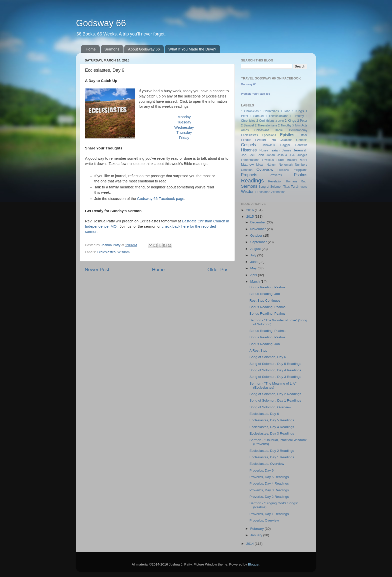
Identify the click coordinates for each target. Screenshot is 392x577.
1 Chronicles (250, 111)
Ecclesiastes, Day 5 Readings (272, 420)
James (286, 150)
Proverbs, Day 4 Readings (269, 483)
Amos (245, 130)
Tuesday (184, 122)
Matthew (247, 165)
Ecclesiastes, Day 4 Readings (272, 427)
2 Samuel (247, 125)
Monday (184, 117)
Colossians (262, 130)
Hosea (264, 150)
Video (304, 187)
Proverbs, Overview (264, 520)
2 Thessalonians (266, 125)
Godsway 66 (101, 23)
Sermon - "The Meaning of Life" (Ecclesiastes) (273, 385)
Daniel (279, 130)
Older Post (219, 270)
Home (91, 49)
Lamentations (250, 160)
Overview (265, 169)
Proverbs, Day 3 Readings (269, 490)
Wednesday (184, 127)
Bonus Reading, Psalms (267, 287)
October (257, 236)
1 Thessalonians (277, 116)
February (257, 529)
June (254, 262)
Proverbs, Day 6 (262, 470)
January (257, 535)
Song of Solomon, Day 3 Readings (275, 377)
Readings (252, 181)
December (258, 222)
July (254, 255)
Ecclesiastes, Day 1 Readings (272, 457)
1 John (285, 111)
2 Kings (290, 121)
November (258, 229)
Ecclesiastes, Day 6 (264, 414)
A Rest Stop (258, 350)
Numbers (301, 165)
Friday (184, 138)
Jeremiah (300, 150)
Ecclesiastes (106, 252)
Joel (252, 155)
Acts (304, 125)
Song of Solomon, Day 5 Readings (275, 364)
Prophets (249, 175)
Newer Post (97, 270)
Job (244, 155)
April (254, 275)
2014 (250, 544)
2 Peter (302, 121)
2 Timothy (285, 125)
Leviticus (268, 160)
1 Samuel (257, 116)
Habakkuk (268, 145)
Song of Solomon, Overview (270, 407)
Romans (292, 181)
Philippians (300, 170)
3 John (296, 125)
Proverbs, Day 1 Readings (269, 514)
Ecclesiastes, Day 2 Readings (272, 451)
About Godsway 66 (144, 49)
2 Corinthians (265, 121)
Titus (286, 187)
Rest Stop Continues (265, 300)
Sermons (112, 49)
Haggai (285, 145)
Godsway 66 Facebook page (161, 199)
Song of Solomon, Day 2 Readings (275, 394)
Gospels (248, 145)
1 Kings (298, 111)
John (260, 155)
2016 (250, 210)
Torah (295, 187)
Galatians (286, 140)
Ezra (273, 140)
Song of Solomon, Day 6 (268, 357)
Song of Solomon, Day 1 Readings (275, 400)
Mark (303, 160)
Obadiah (247, 170)
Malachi (292, 160)
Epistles (287, 135)
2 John (280, 121)
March (255, 282)
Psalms (301, 175)
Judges (302, 155)
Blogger (254, 564)
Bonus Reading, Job (265, 294)
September (259, 242)
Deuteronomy (298, 130)
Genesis (302, 140)
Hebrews (301, 145)
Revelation (275, 181)
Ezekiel (260, 140)
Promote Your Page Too (255, 94)
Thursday (184, 132)
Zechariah (263, 192)
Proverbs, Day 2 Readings (269, 497)
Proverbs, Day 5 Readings (269, 477)
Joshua (282, 155)
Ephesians (269, 135)
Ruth (304, 181)
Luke (280, 160)
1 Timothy (297, 116)
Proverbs (276, 175)
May (254, 268)
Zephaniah (278, 192)
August (256, 249)
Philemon (283, 170)
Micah (260, 165)
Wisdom (124, 252)
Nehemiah (286, 165)
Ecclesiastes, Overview (267, 464)
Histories (249, 150)
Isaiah (275, 150)
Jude (292, 155)
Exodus (246, 140)
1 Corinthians (270, 111)
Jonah (271, 155)
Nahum (272, 165)
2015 (250, 217)
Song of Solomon (270, 187)
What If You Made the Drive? (192, 49)
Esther (303, 135)
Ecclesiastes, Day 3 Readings (272, 433)
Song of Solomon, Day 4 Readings (275, 370)
